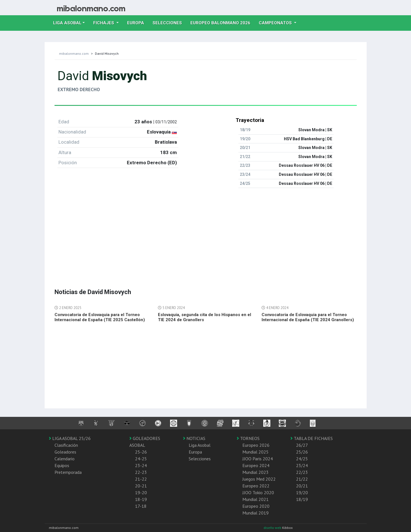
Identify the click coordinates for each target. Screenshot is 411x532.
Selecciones (169, 22)
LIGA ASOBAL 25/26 (70, 438)
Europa (138, 22)
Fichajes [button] (104, 23)
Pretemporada (68, 472)
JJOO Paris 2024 (258, 459)
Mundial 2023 (255, 472)
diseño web (273, 528)
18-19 (141, 499)
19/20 (302, 492)
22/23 (302, 472)
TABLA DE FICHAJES (312, 438)
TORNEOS (248, 438)
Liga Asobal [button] (67, 23)
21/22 (302, 479)
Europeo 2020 (256, 506)
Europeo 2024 (256, 465)
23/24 (302, 465)
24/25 (302, 459)
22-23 (141, 472)
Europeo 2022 (256, 486)
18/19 (302, 499)
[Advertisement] (206, 232)
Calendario (65, 459)
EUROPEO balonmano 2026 (222, 22)
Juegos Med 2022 (259, 479)
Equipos (62, 465)
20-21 (141, 486)
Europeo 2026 (256, 445)
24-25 (141, 459)
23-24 (141, 465)
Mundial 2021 (255, 499)
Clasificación (66, 445)
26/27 (302, 445)
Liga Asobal (200, 445)
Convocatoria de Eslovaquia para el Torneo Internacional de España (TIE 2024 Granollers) (308, 317)
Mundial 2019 (255, 513)
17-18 (141, 506)
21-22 (141, 479)
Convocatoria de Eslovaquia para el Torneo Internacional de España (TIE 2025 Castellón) (100, 317)
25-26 (141, 452)
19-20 (141, 492)
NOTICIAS (194, 438)
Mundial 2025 (255, 452)
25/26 (302, 452)
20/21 (302, 486)
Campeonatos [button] (276, 23)
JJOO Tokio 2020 (258, 492)
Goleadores (65, 452)
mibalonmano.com (74, 53)
